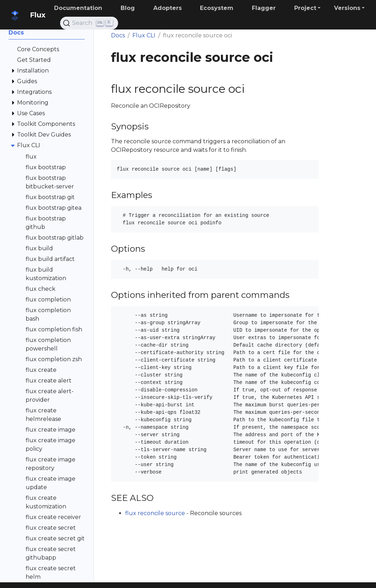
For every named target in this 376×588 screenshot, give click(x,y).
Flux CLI (144, 35)
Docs (118, 35)
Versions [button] (347, 8)
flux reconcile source (155, 513)
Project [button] (305, 8)
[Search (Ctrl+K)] (89, 23)
